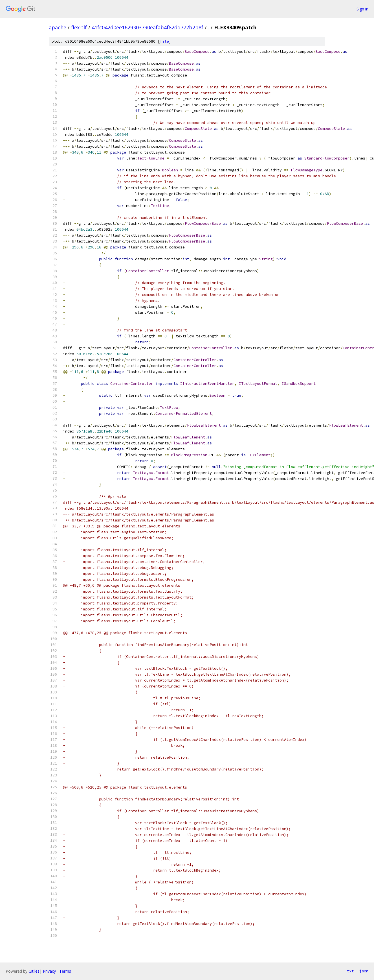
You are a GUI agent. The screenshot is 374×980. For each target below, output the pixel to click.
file (164, 41)
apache (58, 27)
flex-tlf (79, 27)
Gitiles (34, 971)
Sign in (362, 9)
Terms (65, 971)
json (364, 971)
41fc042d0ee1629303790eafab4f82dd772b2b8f (148, 27)
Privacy (49, 971)
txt (350, 971)
